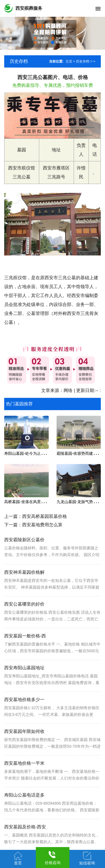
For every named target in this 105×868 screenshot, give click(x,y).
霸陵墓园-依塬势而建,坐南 (79, 453)
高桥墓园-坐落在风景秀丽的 (28, 502)
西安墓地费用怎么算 (42, 525)
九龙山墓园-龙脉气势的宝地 (81, 502)
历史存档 (83, 61)
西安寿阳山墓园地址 (24, 683)
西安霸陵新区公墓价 (24, 552)
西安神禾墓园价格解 (24, 588)
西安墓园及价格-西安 (25, 842)
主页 (69, 61)
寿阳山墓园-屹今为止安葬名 (28, 453)
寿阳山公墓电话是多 (24, 810)
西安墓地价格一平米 (24, 779)
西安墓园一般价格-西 (25, 651)
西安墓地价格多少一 (24, 715)
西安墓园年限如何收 (24, 747)
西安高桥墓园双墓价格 (45, 516)
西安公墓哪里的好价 (24, 619)
